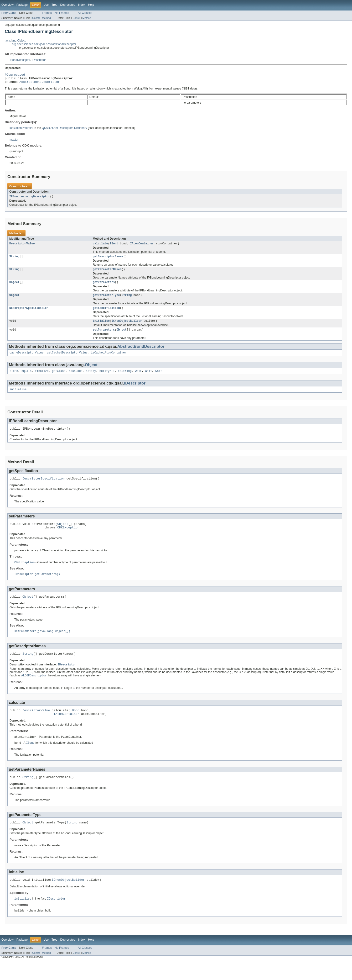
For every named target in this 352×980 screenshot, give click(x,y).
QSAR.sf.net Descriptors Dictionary (64, 130)
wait (138, 378)
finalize (42, 378)
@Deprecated (15, 75)
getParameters (104, 287)
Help (91, 5)
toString (125, 378)
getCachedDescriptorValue (67, 359)
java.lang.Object (15, 41)
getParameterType (106, 300)
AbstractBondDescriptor (40, 84)
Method (46, 18)
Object (14, 287)
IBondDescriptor (20, 60)
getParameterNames (107, 273)
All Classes (85, 13)
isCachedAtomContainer (109, 359)
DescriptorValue (22, 247)
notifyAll (107, 378)
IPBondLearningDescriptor (30, 199)
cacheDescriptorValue (26, 359)
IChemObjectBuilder (127, 327)
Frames (47, 13)
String (14, 260)
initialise (101, 327)
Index (82, 5)
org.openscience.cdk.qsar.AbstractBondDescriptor (44, 44)
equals (27, 378)
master (14, 142)
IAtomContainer (142, 247)
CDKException (68, 538)
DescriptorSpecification (29, 313)
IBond (114, 247)
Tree (54, 5)
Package (22, 5)
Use (46, 5)
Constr (36, 18)
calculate (100, 247)
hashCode (76, 378)
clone (14, 378)
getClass (59, 378)
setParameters (104, 336)
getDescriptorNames (108, 260)
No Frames (62, 13)
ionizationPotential (21, 130)
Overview (8, 5)
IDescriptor (39, 60)
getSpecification (106, 313)
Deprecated (68, 5)
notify (91, 378)
